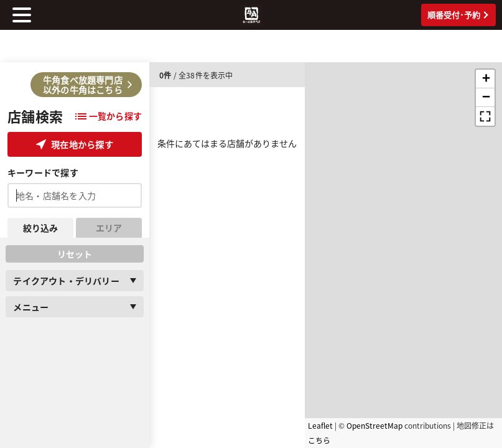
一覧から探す (109, 116)
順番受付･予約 (458, 15)
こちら (319, 440)
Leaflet (320, 425)
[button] (485, 79)
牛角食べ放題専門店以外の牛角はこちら (87, 85)
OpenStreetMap (374, 425)
